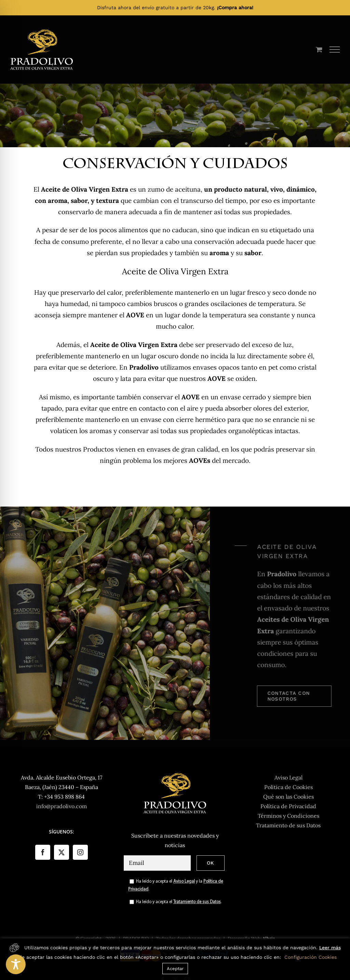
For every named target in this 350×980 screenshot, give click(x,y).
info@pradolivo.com (62, 806)
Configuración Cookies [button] (311, 957)
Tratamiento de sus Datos (197, 902)
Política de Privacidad (288, 806)
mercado (236, 460)
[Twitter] (62, 852)
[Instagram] (80, 852)
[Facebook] (43, 852)
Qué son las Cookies (288, 797)
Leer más (330, 948)
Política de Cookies (288, 787)
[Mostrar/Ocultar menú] (335, 50)
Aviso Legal (184, 881)
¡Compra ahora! (235, 8)
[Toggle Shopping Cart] (319, 49)
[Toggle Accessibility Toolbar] (16, 964)
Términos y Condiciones (288, 816)
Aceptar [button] (175, 969)
